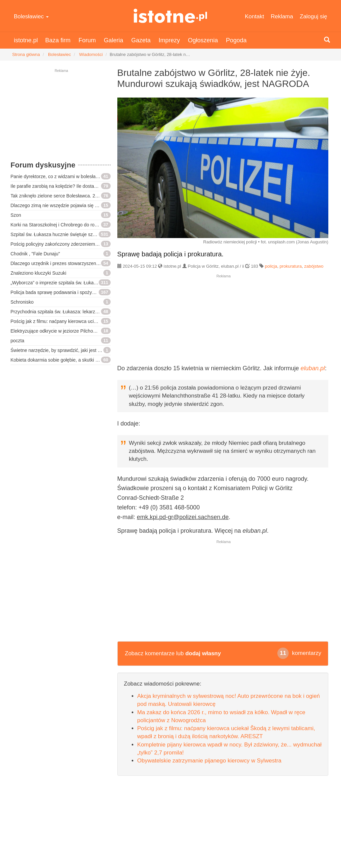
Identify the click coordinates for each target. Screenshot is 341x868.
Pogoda (236, 40)
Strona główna (26, 54)
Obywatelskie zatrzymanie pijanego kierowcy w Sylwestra (209, 761)
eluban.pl (313, 368)
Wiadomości (91, 54)
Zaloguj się (313, 16)
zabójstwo (314, 266)
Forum (87, 40)
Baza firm (58, 40)
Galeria (114, 40)
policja (271, 266)
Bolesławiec (31, 16)
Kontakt (255, 16)
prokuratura (291, 266)
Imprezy (169, 40)
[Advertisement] (61, 118)
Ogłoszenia (203, 40)
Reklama (282, 16)
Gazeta (141, 40)
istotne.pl (170, 16)
